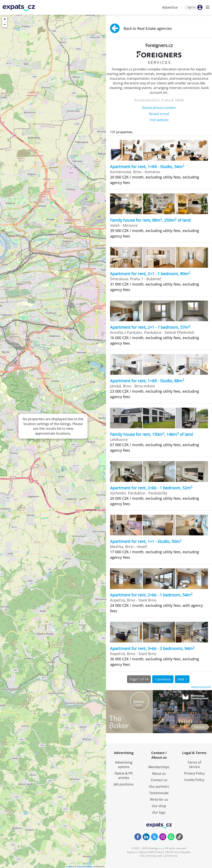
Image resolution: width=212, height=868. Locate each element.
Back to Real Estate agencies (141, 28)
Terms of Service (194, 765)
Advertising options (124, 765)
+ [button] (5, 19)
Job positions (124, 784)
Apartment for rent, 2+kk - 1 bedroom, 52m (151, 488)
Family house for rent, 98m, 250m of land (150, 220)
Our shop (159, 806)
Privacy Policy (194, 773)
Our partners (159, 786)
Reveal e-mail (159, 114)
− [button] (5, 25)
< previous (163, 679)
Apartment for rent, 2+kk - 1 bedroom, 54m (151, 595)
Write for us (159, 799)
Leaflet (70, 866)
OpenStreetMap (85, 866)
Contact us (159, 780)
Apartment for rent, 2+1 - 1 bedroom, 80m (150, 274)
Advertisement (201, 687)
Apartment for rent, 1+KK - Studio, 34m (147, 167)
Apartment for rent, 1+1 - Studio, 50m (146, 541)
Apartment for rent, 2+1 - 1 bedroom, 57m (150, 327)
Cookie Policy (194, 780)
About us (159, 773)
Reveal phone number (159, 108)
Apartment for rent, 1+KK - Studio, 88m (147, 381)
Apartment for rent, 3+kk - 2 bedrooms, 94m (152, 648)
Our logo (159, 812)
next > (182, 679)
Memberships (159, 767)
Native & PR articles (124, 776)
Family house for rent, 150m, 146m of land (151, 434)
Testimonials (159, 793)
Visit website (159, 120)
